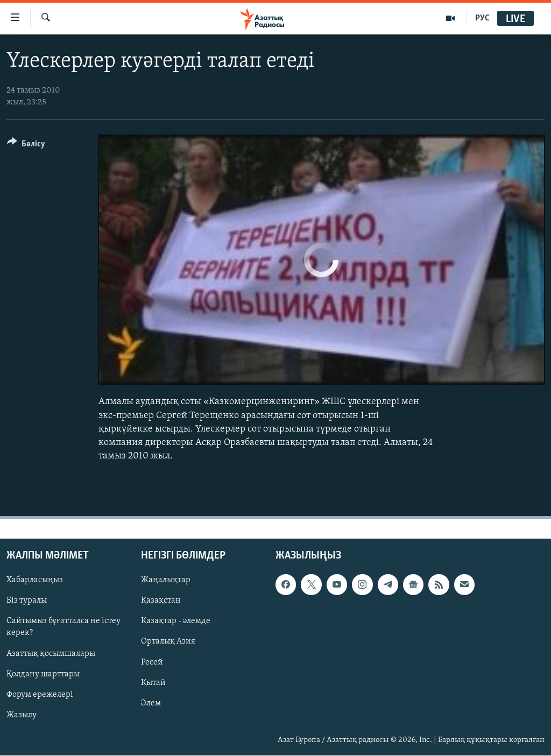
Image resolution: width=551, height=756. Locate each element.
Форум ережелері (40, 695)
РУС (482, 18)
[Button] (26, 146)
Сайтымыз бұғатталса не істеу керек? (63, 627)
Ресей (152, 662)
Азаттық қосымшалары (51, 654)
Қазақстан (161, 601)
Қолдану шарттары (43, 674)
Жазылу (22, 715)
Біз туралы (27, 601)
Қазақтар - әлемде (176, 621)
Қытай (153, 683)
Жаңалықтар (166, 581)
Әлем (151, 703)
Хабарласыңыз (35, 581)
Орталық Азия (168, 642)
